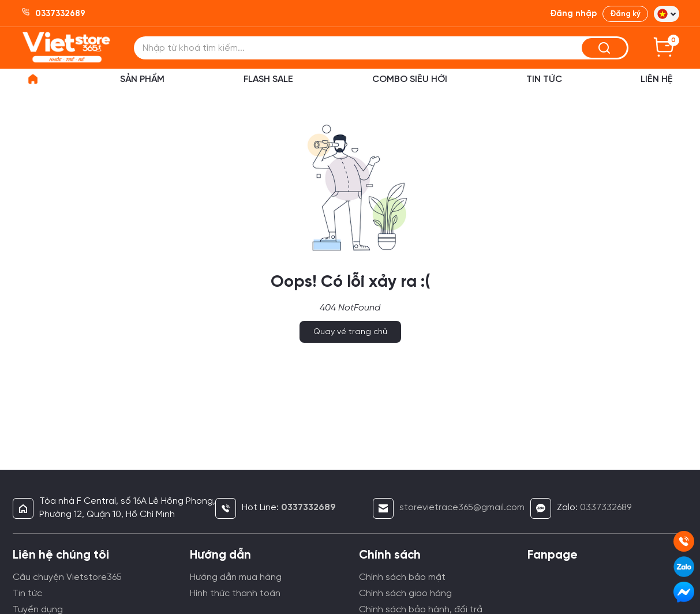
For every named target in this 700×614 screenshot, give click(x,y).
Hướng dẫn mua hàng (236, 577)
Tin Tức (544, 79)
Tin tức (27, 594)
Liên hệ (657, 79)
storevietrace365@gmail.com (462, 508)
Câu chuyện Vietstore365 (67, 577)
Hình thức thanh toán (235, 594)
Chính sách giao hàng (405, 594)
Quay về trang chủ (350, 332)
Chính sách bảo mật (402, 577)
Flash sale (268, 79)
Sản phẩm (142, 79)
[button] (667, 14)
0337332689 (606, 508)
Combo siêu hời (410, 79)
